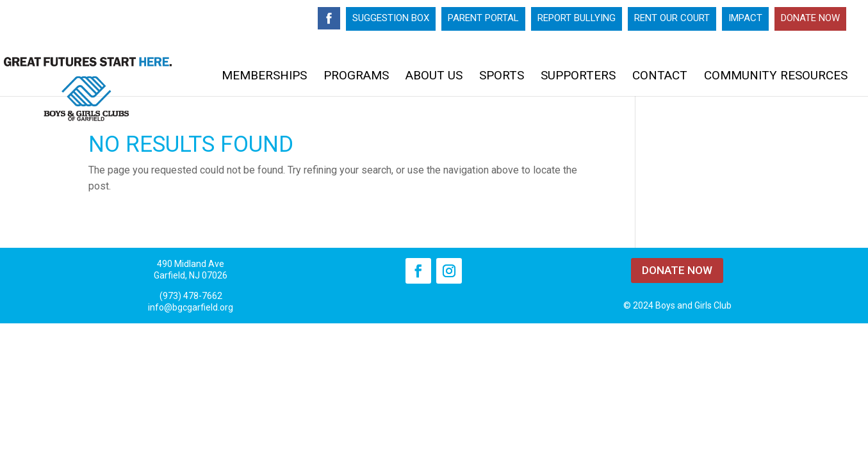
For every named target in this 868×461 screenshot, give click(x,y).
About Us (434, 77)
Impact (745, 19)
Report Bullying (577, 19)
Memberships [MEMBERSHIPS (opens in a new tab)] (264, 77)
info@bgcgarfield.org (191, 307)
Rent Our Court (672, 19)
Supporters (578, 77)
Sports (502, 77)
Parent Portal (483, 19)
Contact (660, 77)
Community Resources (776, 77)
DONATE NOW (677, 270)
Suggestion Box (391, 19)
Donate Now (810, 19)
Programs (356, 77)
